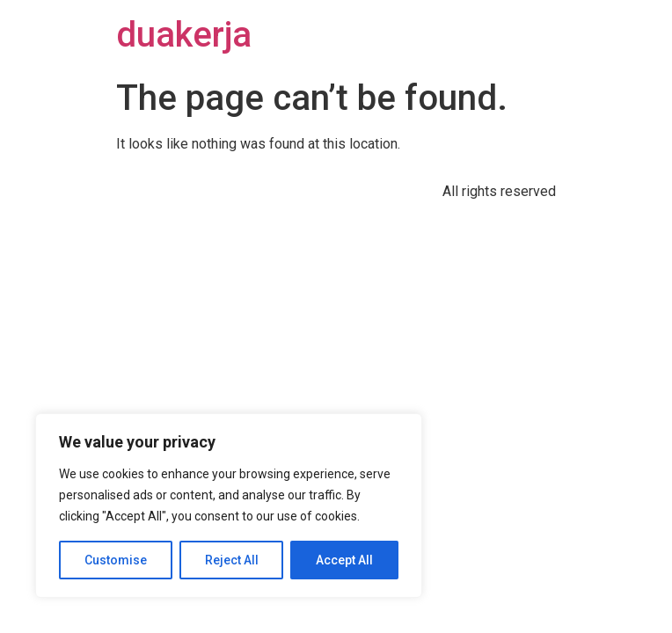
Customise (116, 560)
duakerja (184, 35)
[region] (229, 506)
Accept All (344, 560)
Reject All (232, 560)
